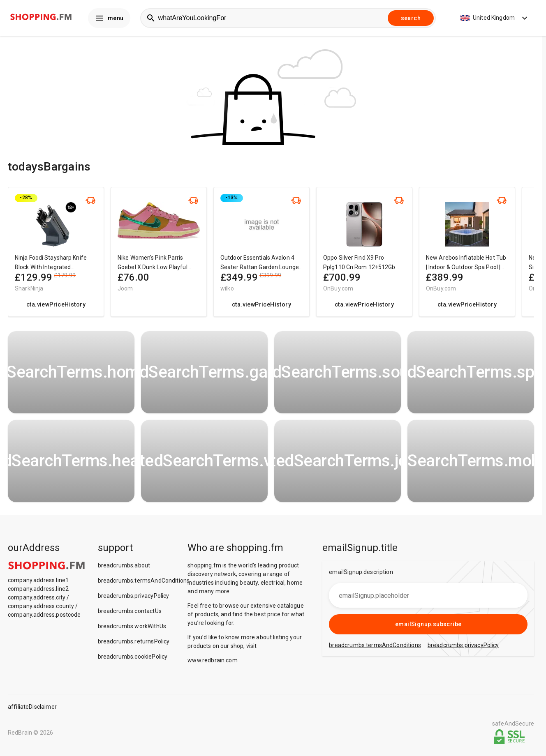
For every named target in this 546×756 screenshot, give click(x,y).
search (411, 19)
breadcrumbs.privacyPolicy (134, 598)
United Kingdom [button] (495, 19)
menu (109, 19)
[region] (271, 258)
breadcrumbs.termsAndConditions (144, 583)
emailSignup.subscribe (428, 626)
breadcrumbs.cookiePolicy (133, 659)
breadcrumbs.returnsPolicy (134, 643)
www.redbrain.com (212, 662)
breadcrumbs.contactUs (130, 613)
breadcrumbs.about (124, 567)
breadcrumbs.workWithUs (132, 628)
